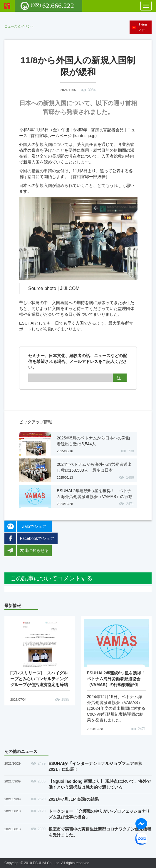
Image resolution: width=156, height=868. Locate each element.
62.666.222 (52, 6)
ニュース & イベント (19, 26)
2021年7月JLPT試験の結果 (74, 799)
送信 (120, 379)
